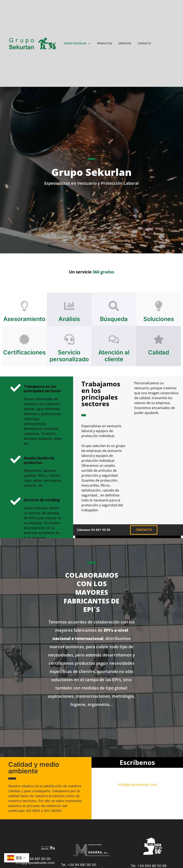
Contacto (144, 43)
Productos (105, 43)
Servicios (125, 43)
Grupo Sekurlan (77, 44)
